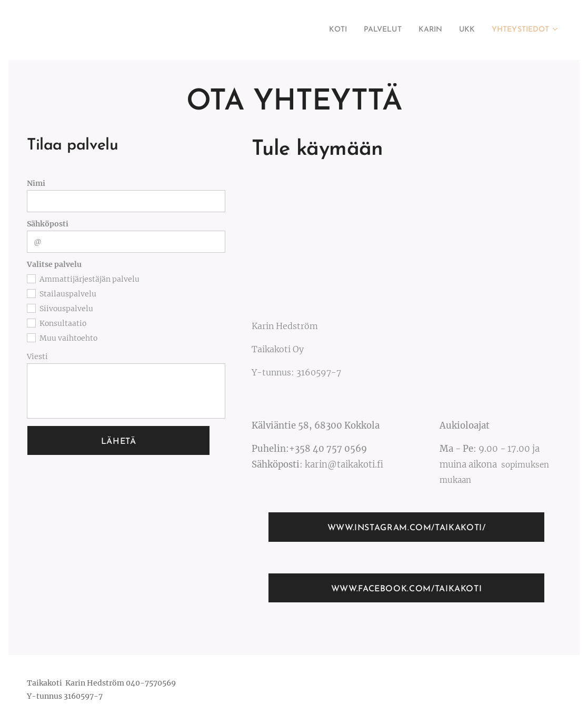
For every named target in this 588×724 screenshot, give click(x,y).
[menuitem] (319, 30)
